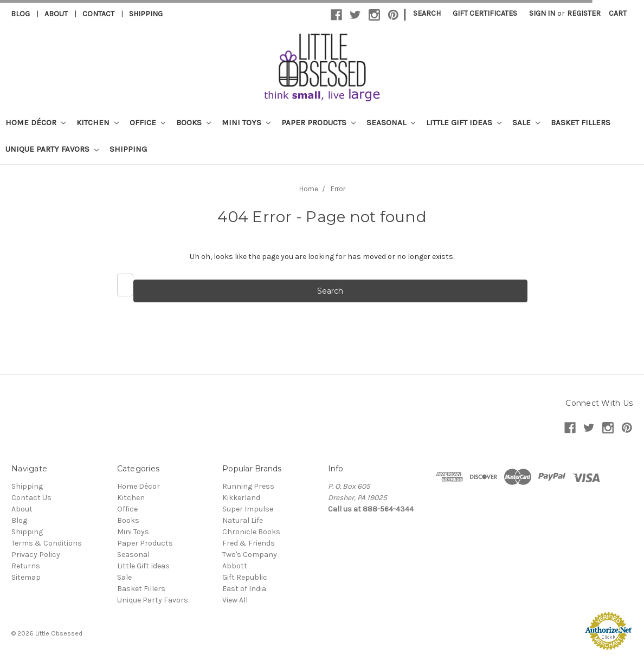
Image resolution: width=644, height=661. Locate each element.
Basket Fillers (581, 122)
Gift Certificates (485, 13)
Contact (98, 14)
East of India (244, 589)
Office (147, 122)
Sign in (542, 13)
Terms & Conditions (47, 543)
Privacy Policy (36, 555)
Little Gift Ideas (464, 122)
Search (427, 13)
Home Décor (36, 122)
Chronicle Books (251, 532)
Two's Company (250, 555)
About (56, 14)
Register (584, 13)
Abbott (235, 566)
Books (194, 122)
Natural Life (243, 520)
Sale (526, 122)
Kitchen (98, 122)
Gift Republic (245, 577)
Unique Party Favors (52, 149)
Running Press (248, 486)
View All (235, 600)
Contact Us (31, 498)
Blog (20, 14)
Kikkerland (241, 498)
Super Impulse (248, 509)
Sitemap (26, 577)
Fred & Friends (249, 543)
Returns (26, 566)
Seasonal (391, 122)
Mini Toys (246, 122)
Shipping (146, 14)
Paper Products (318, 122)
